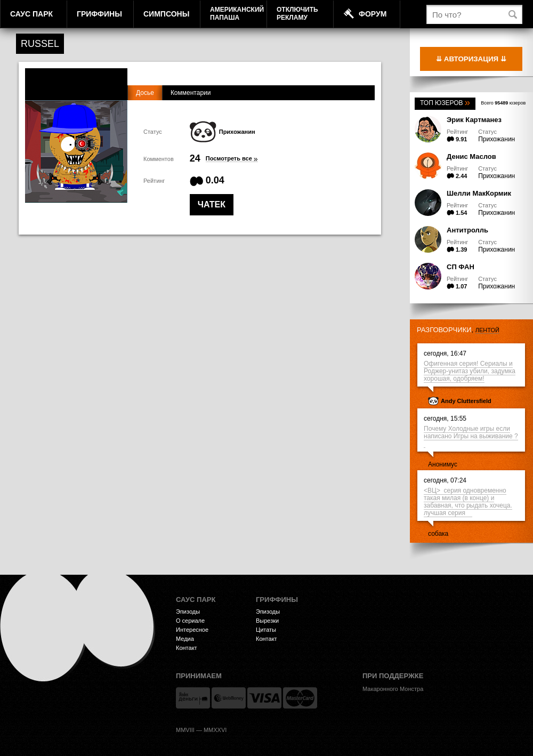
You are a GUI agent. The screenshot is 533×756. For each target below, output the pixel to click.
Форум (373, 14)
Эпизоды (188, 612)
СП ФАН (461, 267)
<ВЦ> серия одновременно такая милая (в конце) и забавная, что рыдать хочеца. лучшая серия (468, 502)
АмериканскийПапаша (237, 14)
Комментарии (191, 93)
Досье (145, 93)
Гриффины (99, 14)
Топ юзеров (445, 103)
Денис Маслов (471, 156)
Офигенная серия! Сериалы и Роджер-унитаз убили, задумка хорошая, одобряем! (470, 371)
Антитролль (467, 230)
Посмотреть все (232, 159)
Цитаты (266, 630)
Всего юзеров (503, 103)
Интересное (192, 630)
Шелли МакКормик (479, 193)
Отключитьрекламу (297, 14)
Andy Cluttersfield (466, 401)
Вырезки (267, 621)
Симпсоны (166, 14)
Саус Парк (31, 14)
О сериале (190, 621)
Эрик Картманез (474, 120)
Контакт (187, 648)
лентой (487, 330)
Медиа (185, 639)
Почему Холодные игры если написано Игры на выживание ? (471, 436)
